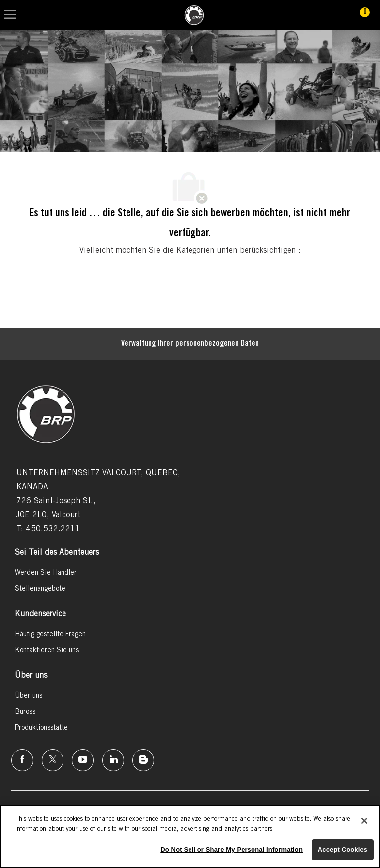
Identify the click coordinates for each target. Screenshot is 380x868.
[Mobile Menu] (10, 15)
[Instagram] (83, 760)
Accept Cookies (343, 849)
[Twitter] (53, 760)
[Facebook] (22, 760)
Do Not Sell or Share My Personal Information (231, 849)
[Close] (364, 821)
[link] (194, 15)
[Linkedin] (113, 760)
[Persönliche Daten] (190, 344)
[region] (190, 836)
